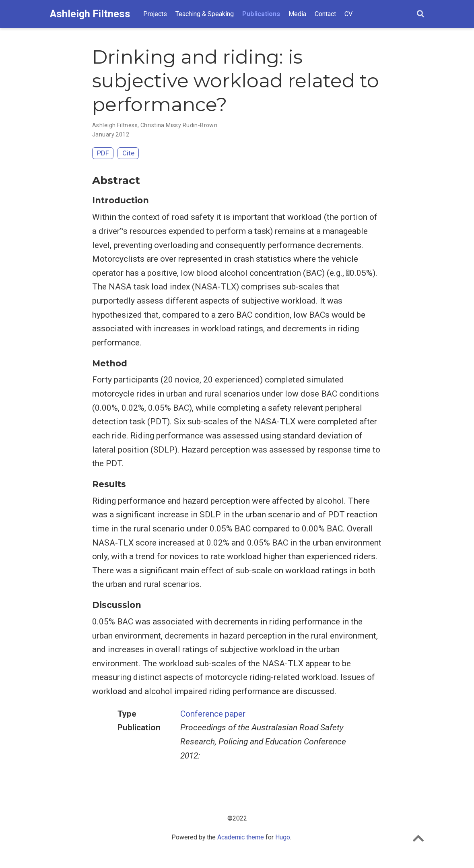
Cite (128, 153)
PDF (103, 153)
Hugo (283, 837)
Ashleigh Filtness (90, 14)
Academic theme (241, 837)
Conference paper (213, 714)
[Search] (420, 14)
